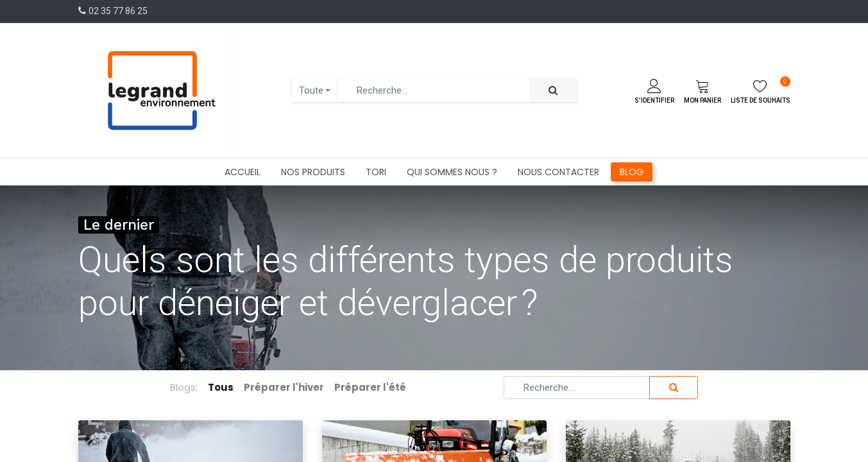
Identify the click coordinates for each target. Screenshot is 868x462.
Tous (221, 387)
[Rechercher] (553, 91)
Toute (311, 90)
